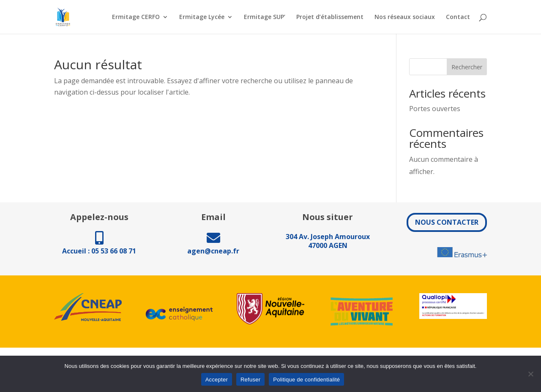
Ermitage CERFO (136, 17)
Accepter (217, 380)
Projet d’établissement (330, 17)
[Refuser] (530, 374)
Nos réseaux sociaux (405, 17)
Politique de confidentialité (306, 380)
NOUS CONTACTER (447, 222)
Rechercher (467, 67)
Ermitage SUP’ (265, 17)
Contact (458, 17)
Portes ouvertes (435, 109)
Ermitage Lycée (202, 17)
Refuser (250, 380)
